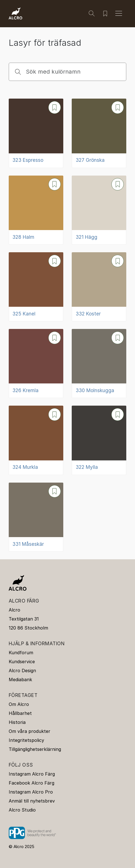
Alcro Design (22, 671)
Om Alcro (19, 704)
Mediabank (20, 680)
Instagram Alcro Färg (32, 774)
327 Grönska (90, 160)
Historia (17, 722)
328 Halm (23, 237)
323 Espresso (28, 160)
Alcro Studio (22, 810)
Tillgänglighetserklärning (35, 749)
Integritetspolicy (26, 740)
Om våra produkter (30, 731)
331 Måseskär (28, 544)
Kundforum (21, 653)
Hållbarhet (20, 713)
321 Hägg (86, 237)
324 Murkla (25, 467)
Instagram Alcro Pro (31, 792)
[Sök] (92, 13)
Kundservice (22, 662)
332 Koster (88, 314)
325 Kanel (24, 314)
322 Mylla (87, 467)
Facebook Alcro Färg (31, 783)
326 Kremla (25, 390)
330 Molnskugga (95, 390)
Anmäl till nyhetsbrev (32, 801)
